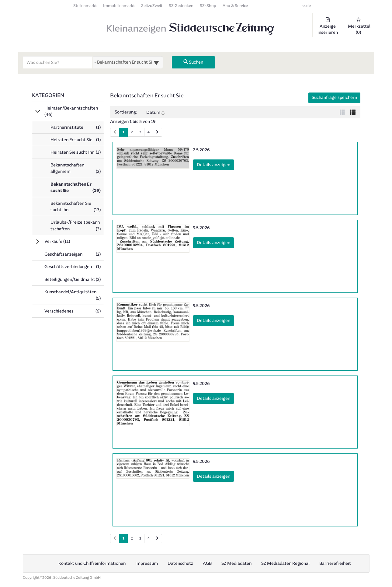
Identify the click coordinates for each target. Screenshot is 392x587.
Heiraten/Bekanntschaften (71, 111)
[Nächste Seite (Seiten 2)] (157, 538)
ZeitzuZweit (152, 6)
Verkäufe (66, 241)
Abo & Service (235, 6)
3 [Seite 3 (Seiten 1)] (140, 132)
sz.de (306, 6)
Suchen (193, 62)
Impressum (147, 563)
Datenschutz (180, 563)
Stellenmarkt (85, 6)
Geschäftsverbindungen (74, 267)
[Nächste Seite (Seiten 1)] (157, 132)
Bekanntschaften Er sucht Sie (77, 189)
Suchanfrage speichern (334, 98)
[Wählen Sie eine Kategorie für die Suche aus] (128, 62)
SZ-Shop (208, 6)
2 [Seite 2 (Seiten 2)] (132, 538)
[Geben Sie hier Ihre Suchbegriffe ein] (58, 62)
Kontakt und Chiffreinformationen (92, 563)
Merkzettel (359, 26)
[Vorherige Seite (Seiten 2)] (115, 538)
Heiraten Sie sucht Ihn (77, 154)
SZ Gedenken (181, 6)
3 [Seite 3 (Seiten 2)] (140, 538)
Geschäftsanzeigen (74, 254)
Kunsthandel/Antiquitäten (74, 295)
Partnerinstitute (77, 129)
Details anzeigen (215, 164)
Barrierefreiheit (335, 563)
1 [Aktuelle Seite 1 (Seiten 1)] (123, 132)
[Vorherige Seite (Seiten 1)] (115, 132)
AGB (207, 563)
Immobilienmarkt (119, 6)
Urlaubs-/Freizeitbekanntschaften (77, 227)
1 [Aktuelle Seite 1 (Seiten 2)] (123, 538)
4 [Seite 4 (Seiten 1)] (149, 132)
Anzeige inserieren (328, 26)
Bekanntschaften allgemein (77, 170)
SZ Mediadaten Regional (285, 563)
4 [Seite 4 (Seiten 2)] (149, 538)
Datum (155, 113)
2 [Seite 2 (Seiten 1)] (132, 132)
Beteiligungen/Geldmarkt (74, 279)
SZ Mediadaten (236, 563)
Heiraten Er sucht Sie (77, 141)
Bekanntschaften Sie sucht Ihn (77, 208)
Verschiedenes (74, 311)
